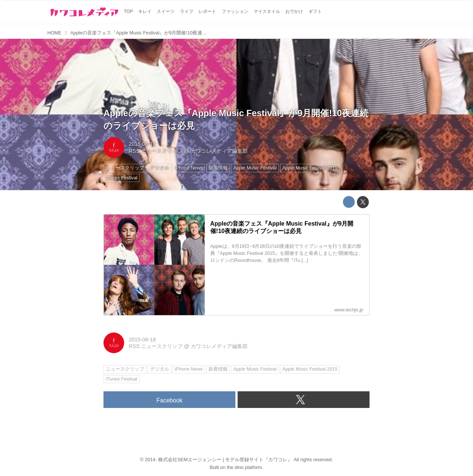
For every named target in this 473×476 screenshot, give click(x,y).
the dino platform (244, 467)
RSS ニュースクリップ (156, 151)
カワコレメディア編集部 (219, 151)
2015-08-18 (142, 144)
